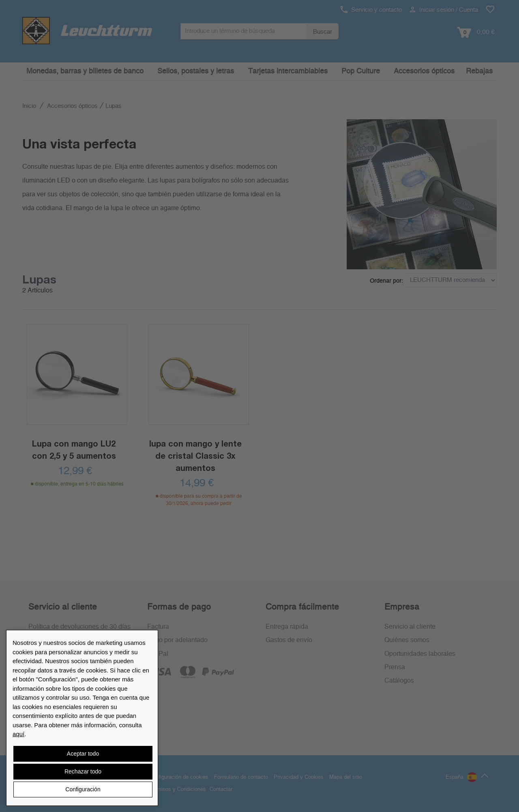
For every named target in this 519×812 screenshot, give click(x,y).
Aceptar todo (83, 754)
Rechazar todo (83, 771)
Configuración (83, 789)
